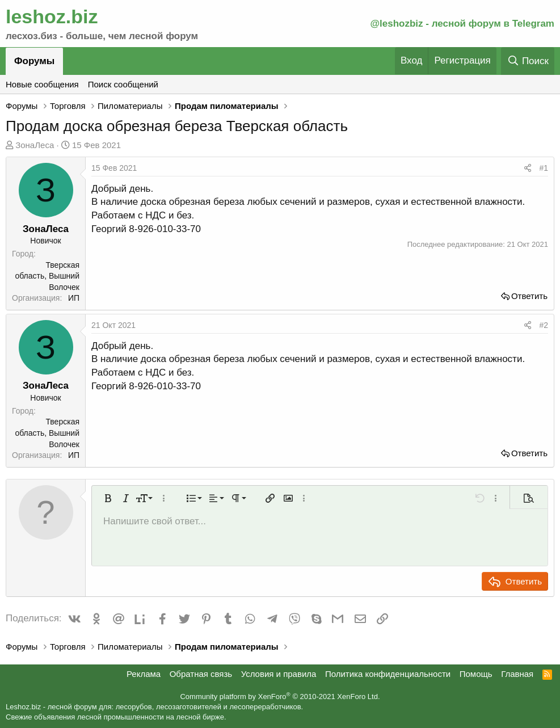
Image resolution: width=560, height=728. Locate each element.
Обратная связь (201, 674)
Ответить (529, 296)
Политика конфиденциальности (388, 674)
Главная (517, 674)
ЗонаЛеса (35, 145)
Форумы (34, 61)
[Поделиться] (528, 169)
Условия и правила (279, 674)
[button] (108, 498)
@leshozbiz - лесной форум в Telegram (462, 24)
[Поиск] (528, 61)
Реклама (144, 674)
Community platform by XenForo (280, 697)
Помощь (476, 674)
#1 (544, 168)
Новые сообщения (42, 84)
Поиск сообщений (123, 84)
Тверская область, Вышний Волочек (47, 276)
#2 (544, 325)
